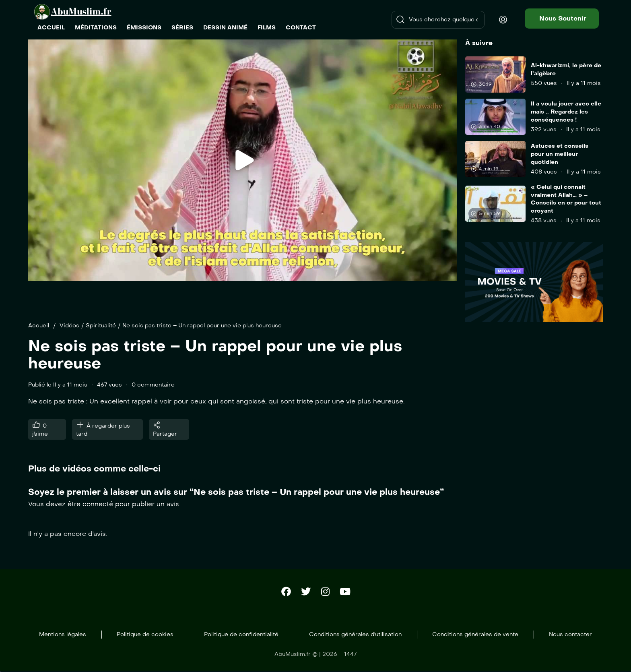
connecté (98, 504)
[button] (562, 19)
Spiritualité (101, 326)
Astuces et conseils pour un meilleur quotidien (560, 154)
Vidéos (69, 326)
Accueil (39, 326)
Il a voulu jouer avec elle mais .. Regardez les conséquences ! (566, 112)
